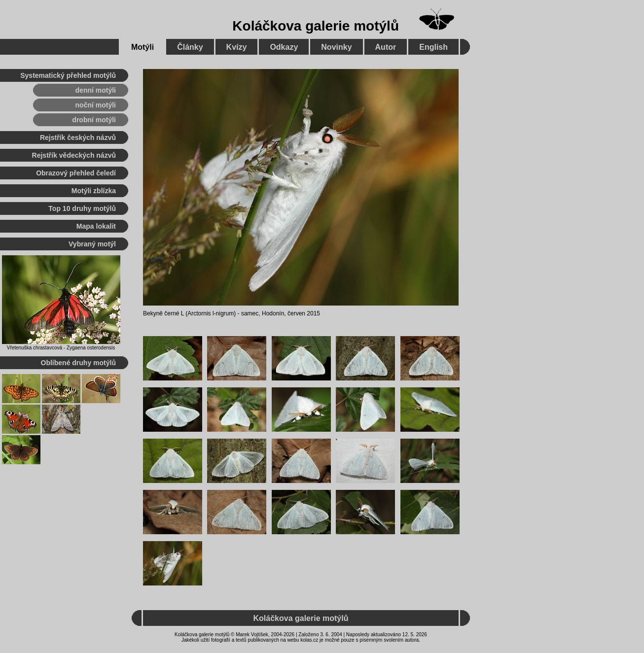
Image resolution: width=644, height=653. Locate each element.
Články (190, 47)
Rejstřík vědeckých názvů (74, 155)
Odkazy (284, 47)
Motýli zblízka (94, 191)
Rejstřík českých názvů (78, 137)
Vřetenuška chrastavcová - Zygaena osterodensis (61, 348)
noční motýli (96, 105)
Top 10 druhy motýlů (82, 208)
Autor (386, 47)
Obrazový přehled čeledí (76, 173)
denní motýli (96, 90)
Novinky (336, 47)
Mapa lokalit (96, 226)
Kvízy (237, 47)
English (433, 47)
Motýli (143, 47)
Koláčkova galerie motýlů (316, 26)
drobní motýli (94, 120)
